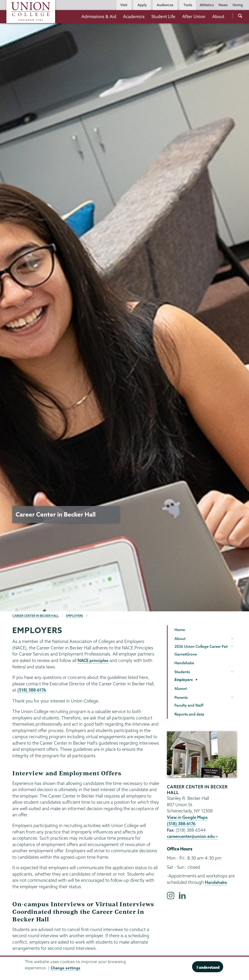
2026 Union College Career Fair (201, 646)
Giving (238, 5)
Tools (188, 5)
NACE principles (94, 660)
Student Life (163, 16)
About (218, 16)
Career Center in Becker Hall (36, 616)
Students (182, 672)
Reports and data (189, 714)
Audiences (165, 5)
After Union (194, 16)
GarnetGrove (186, 654)
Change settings (67, 968)
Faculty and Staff (189, 705)
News (223, 5)
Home (180, 630)
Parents (181, 697)
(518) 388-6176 (32, 690)
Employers (76, 616)
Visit (124, 5)
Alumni (181, 689)
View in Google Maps (188, 817)
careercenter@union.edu (193, 836)
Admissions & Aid (99, 16)
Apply (142, 5)
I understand (208, 967)
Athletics (207, 5)
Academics (134, 16)
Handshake (184, 663)
